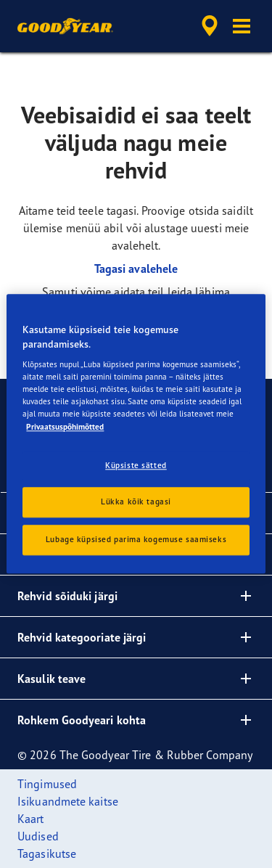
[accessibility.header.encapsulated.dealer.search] (210, 26)
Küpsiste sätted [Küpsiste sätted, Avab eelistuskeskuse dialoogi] (136, 465)
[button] (242, 26)
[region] (136, 434)
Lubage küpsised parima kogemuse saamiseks (136, 540)
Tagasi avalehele (136, 269)
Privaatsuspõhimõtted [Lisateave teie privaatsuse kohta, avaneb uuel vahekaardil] (65, 427)
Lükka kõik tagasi (136, 502)
